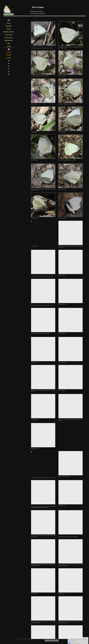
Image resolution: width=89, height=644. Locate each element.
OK (71, 643)
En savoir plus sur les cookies (76, 643)
